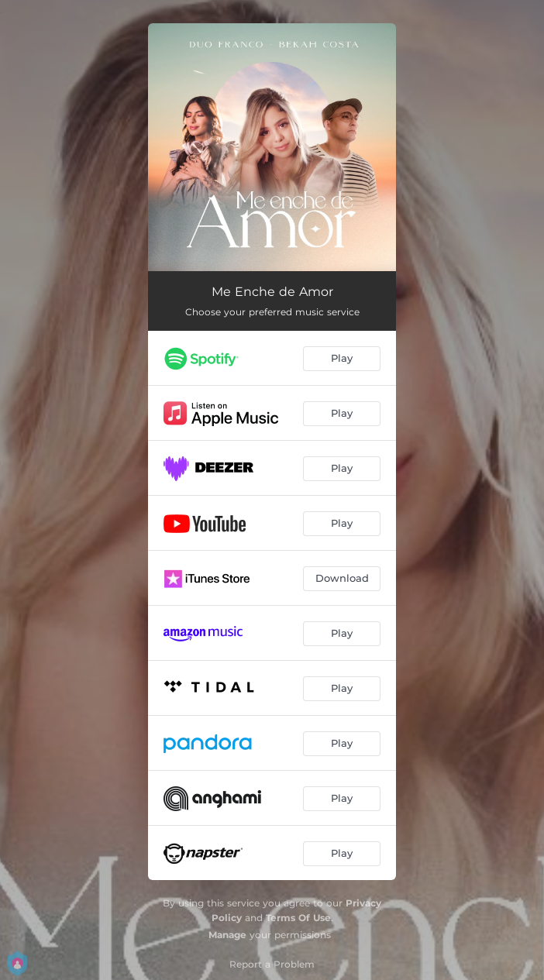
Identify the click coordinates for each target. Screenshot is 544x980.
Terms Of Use (298, 918)
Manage (227, 935)
